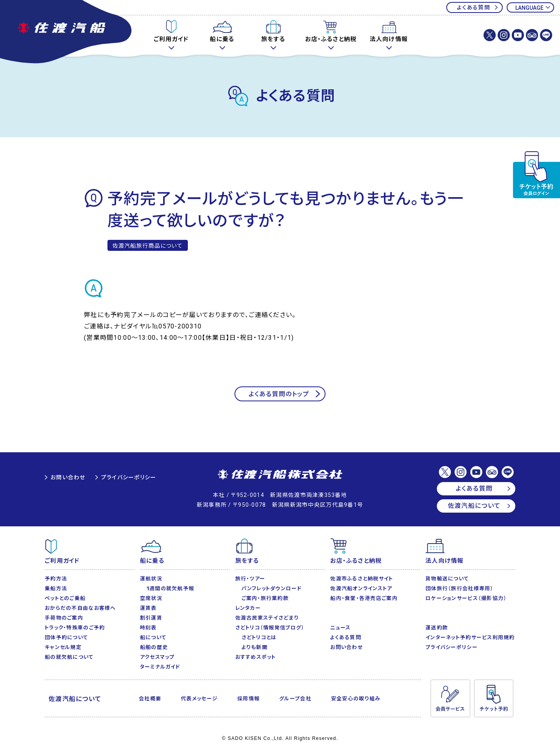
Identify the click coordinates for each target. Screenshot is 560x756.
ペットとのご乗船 (65, 598)
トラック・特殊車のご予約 (75, 628)
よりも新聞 (255, 647)
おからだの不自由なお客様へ (80, 608)
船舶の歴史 (154, 647)
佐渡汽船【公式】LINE (546, 35)
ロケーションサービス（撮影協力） (466, 598)
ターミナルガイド (160, 667)
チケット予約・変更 (536, 175)
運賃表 (148, 608)
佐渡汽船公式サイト (67, 33)
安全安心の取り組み (356, 699)
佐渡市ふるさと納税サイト (362, 579)
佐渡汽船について (474, 506)
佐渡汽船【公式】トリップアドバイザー (532, 35)
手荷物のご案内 (64, 618)
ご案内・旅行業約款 (265, 598)
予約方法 (56, 579)
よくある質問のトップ (279, 394)
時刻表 (148, 628)
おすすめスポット (256, 657)
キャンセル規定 (63, 647)
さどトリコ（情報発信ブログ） (270, 628)
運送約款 (437, 628)
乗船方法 (56, 588)
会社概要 (150, 699)
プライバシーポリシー (129, 477)
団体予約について (66, 637)
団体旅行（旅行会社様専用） (460, 588)
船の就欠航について (69, 657)
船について (153, 637)
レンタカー (248, 608)
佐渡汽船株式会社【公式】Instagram (504, 35)
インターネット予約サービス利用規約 (470, 637)
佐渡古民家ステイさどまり (267, 618)
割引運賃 (151, 618)
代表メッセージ (199, 699)
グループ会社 (295, 699)
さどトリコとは (259, 637)
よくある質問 (474, 7)
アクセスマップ (157, 657)
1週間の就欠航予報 (170, 588)
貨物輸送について (447, 579)
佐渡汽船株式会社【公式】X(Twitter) (490, 35)
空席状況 (151, 598)
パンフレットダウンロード (272, 588)
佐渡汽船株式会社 (280, 475)
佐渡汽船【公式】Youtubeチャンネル (518, 35)
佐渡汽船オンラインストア (361, 588)
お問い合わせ (68, 477)
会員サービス (450, 698)
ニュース (340, 628)
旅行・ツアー (250, 579)
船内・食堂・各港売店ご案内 (364, 598)
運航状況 (151, 579)
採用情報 (248, 699)
